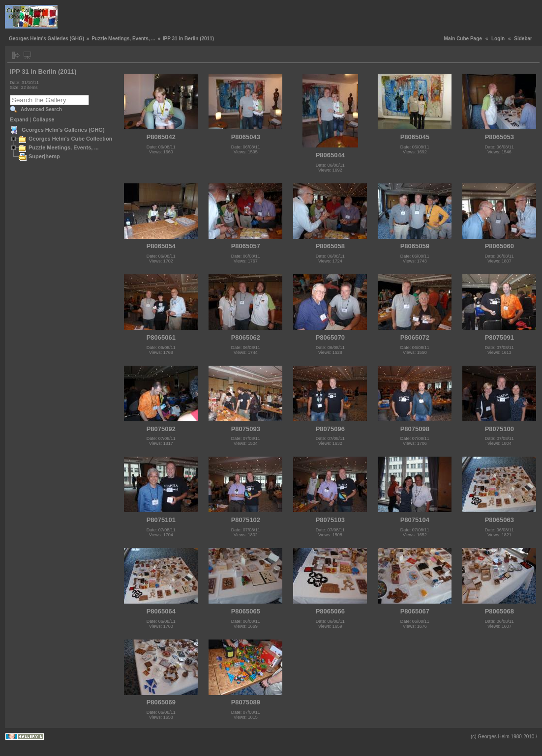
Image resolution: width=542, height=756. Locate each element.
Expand (19, 119)
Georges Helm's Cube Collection (70, 139)
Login (498, 39)
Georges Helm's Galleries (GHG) (46, 39)
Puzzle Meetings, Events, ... (123, 39)
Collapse (44, 119)
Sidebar (523, 39)
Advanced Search (41, 109)
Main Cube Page (463, 39)
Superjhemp (44, 156)
